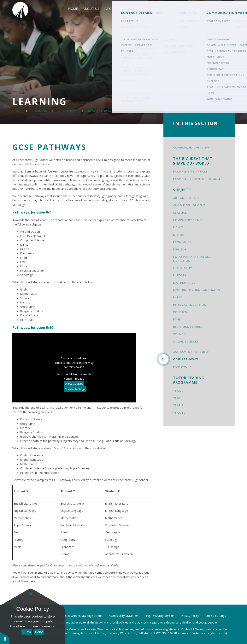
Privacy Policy (190, 616)
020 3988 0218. (167, 633)
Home (17, 111)
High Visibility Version (160, 616)
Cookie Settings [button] (216, 616)
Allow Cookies (74, 383)
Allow (27, 632)
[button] (5, 638)
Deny (39, 632)
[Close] (31, 594)
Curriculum (68, 111)
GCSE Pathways (101, 111)
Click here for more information (33, 626)
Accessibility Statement (124, 616)
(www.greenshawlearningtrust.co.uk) (202, 633)
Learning (39, 111)
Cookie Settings (75, 389)
